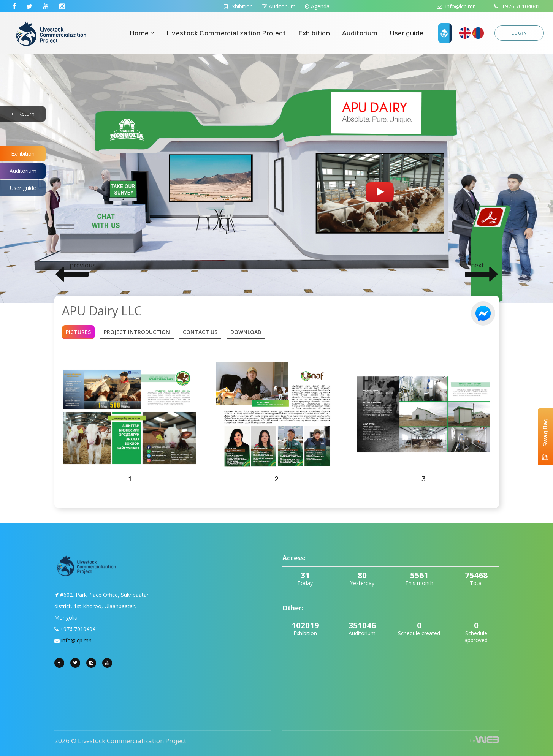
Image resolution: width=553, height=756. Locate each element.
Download (246, 332)
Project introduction (137, 332)
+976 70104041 (517, 6)
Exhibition (238, 6)
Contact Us (200, 332)
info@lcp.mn (456, 6)
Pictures (78, 332)
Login (519, 33)
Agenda (317, 6)
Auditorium (279, 6)
